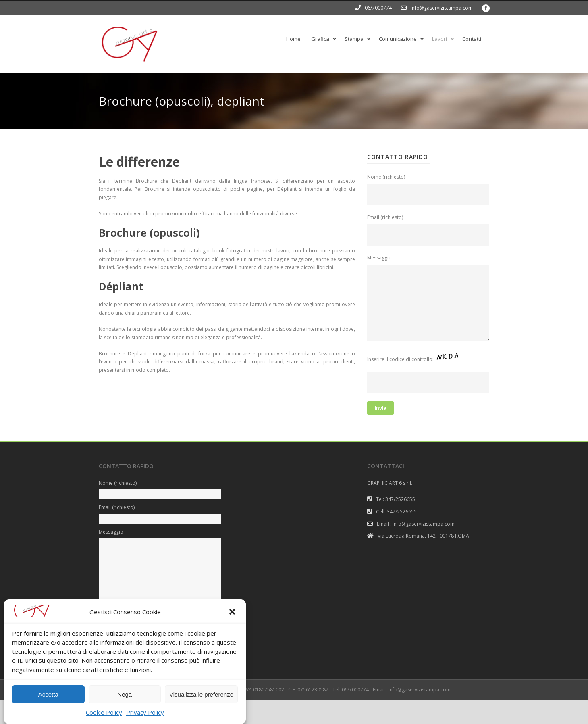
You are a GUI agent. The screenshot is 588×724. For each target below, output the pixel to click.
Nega (125, 705)
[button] (233, 623)
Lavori (439, 39)
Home (293, 39)
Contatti (472, 39)
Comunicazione (398, 39)
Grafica (320, 39)
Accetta (48, 705)
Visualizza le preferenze (201, 705)
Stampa (354, 39)
